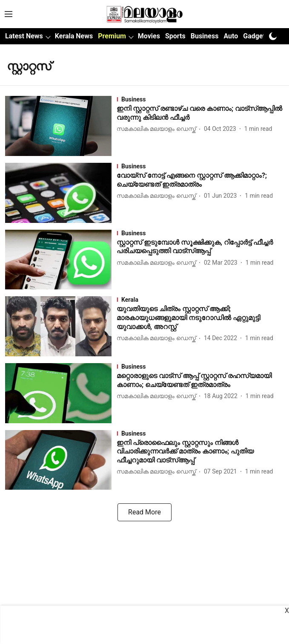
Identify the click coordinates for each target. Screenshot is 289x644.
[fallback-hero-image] (61, 126)
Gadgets (256, 36)
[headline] (200, 113)
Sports (175, 36)
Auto (231, 36)
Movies (149, 36)
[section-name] (200, 99)
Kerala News (74, 36)
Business (205, 36)
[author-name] (158, 129)
